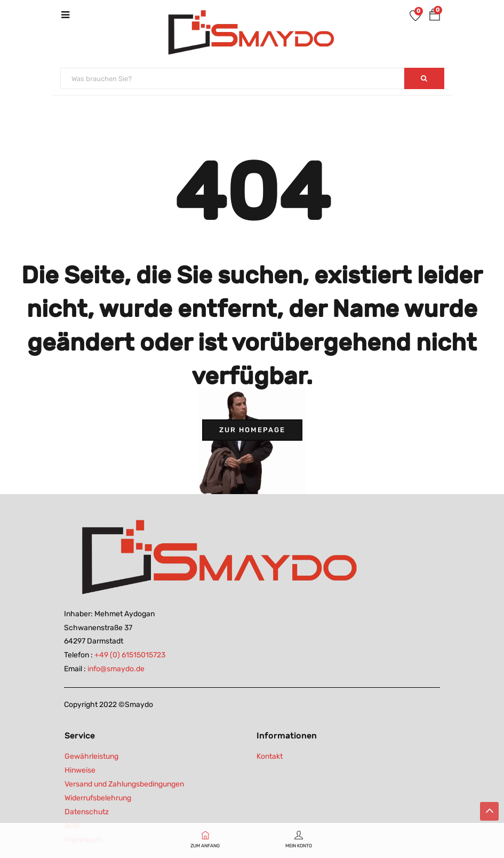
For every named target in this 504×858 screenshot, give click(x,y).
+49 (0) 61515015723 (130, 655)
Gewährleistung (91, 756)
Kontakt (270, 756)
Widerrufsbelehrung (98, 798)
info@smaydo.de (116, 669)
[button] (435, 17)
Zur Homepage (252, 430)
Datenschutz (87, 812)
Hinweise (80, 770)
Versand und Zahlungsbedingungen (124, 784)
